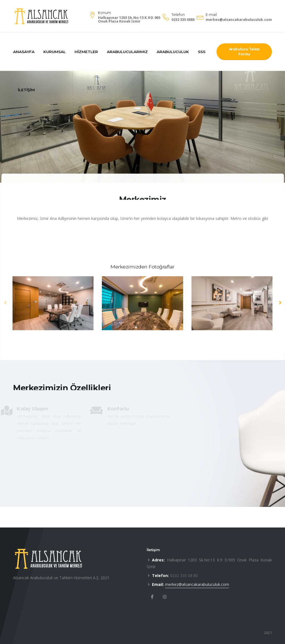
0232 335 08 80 (184, 575)
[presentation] (6, 304)
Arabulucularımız (127, 52)
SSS (202, 52)
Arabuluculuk (173, 52)
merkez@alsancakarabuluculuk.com (239, 19)
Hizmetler (86, 52)
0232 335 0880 (183, 19)
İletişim (26, 90)
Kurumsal (55, 52)
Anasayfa (24, 52)
